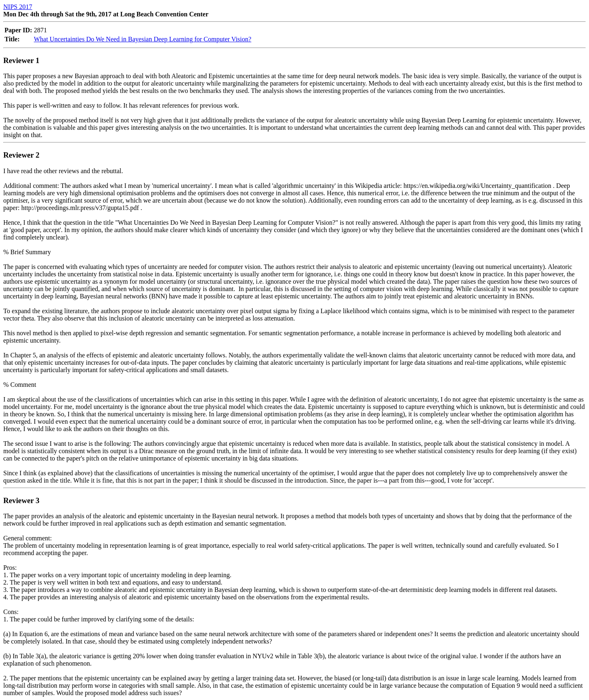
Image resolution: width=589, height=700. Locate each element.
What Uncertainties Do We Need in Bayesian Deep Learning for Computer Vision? (143, 39)
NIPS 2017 (18, 7)
